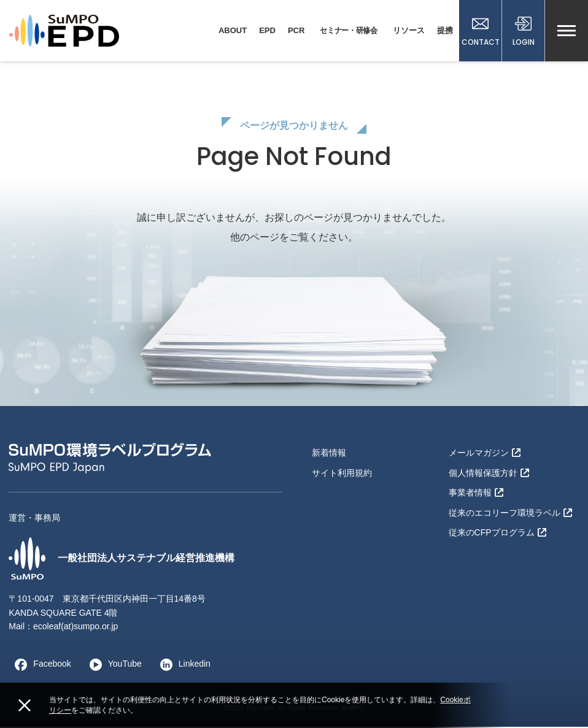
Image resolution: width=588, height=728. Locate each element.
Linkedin (182, 665)
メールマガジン (485, 454)
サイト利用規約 (342, 473)
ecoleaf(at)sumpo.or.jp (76, 627)
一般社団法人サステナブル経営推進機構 (122, 559)
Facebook (40, 665)
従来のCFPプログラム (497, 534)
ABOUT (233, 30)
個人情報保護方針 (489, 473)
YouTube (113, 665)
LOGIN (524, 32)
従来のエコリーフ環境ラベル (510, 513)
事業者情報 (476, 494)
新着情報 (329, 454)
